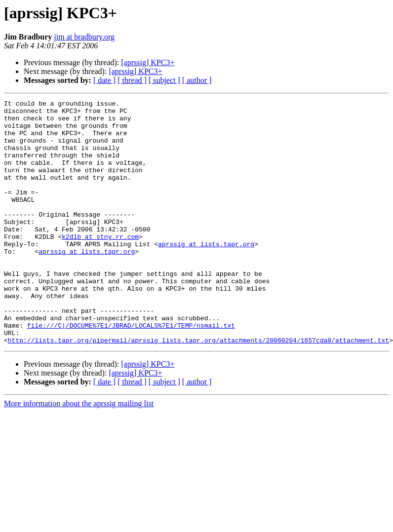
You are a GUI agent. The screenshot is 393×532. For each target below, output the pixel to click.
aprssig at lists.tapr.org (206, 273)
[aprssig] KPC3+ (148, 62)
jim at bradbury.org (84, 37)
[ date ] (104, 80)
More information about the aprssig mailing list (79, 452)
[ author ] (197, 80)
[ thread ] (132, 80)
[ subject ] (164, 80)
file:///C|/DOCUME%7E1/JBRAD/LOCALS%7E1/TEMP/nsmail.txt (131, 371)
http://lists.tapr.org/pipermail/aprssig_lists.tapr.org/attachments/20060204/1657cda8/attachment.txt (198, 389)
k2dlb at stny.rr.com (100, 265)
